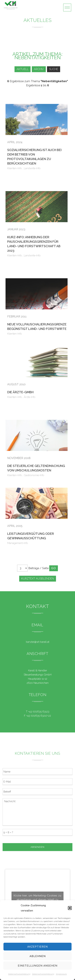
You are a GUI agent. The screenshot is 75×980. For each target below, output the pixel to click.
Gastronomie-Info (34, 475)
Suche (54, 69)
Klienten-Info (15, 168)
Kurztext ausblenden (38, 579)
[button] (70, 908)
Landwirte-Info (32, 168)
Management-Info (18, 543)
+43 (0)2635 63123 (39, 712)
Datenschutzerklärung (19, 974)
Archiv (39, 69)
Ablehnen (38, 956)
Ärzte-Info (30, 397)
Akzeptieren (37, 947)
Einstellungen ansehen (38, 966)
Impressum (61, 974)
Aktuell (23, 69)
